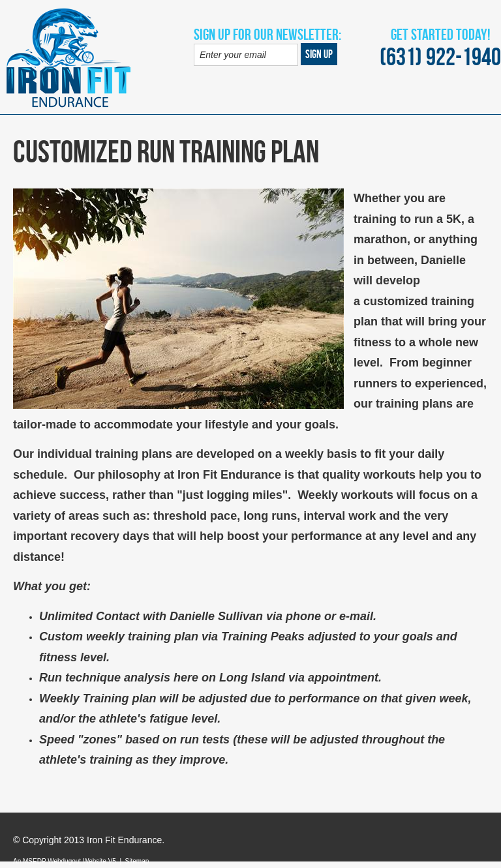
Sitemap (137, 861)
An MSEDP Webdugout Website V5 (65, 861)
